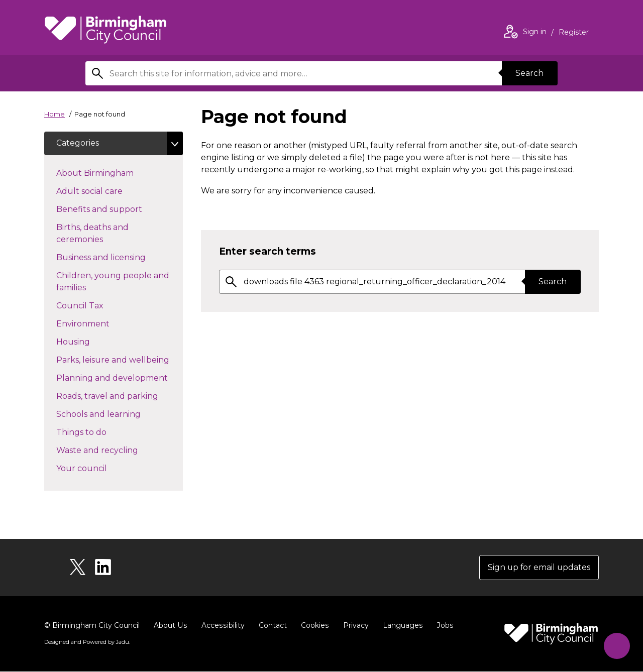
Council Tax (98, 305)
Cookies (313, 626)
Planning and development (120, 378)
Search (529, 73)
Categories (78, 143)
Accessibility (222, 626)
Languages (400, 626)
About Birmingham (113, 173)
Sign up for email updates (538, 568)
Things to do (99, 432)
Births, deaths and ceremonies (97, 234)
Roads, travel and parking (120, 396)
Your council (99, 468)
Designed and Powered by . (87, 642)
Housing (91, 342)
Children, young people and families (113, 282)
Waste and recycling (115, 450)
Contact (271, 626)
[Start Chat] (616, 645)
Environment (101, 323)
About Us (170, 626)
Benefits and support (117, 209)
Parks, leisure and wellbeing (120, 360)
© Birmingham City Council (92, 626)
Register (574, 33)
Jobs (442, 626)
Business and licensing (119, 257)
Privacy (353, 626)
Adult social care (107, 191)
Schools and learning (116, 414)
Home (55, 114)
